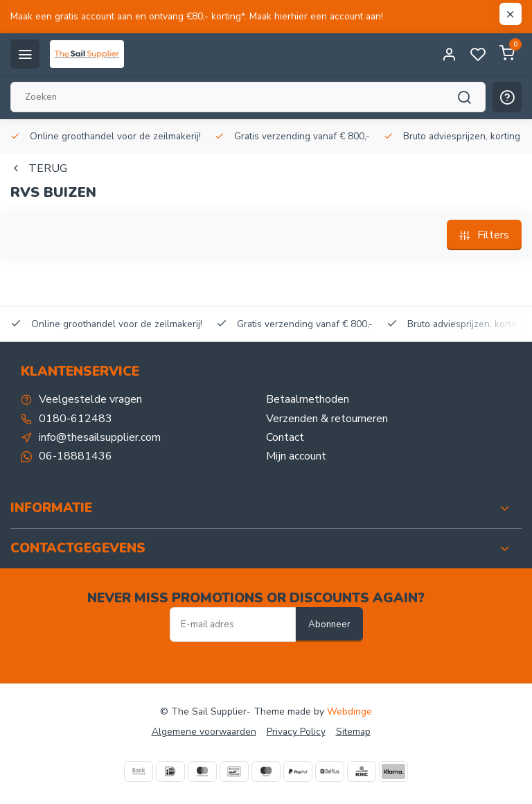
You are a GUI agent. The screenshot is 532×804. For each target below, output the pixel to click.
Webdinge (349, 711)
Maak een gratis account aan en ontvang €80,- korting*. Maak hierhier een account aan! (197, 16)
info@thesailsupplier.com (100, 437)
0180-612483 (76, 419)
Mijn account (296, 456)
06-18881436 (76, 456)
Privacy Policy (296, 732)
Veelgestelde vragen (90, 399)
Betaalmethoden (308, 399)
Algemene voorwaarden (204, 732)
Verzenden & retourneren (327, 419)
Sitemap (353, 732)
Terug (39, 168)
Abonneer (329, 624)
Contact (285, 437)
